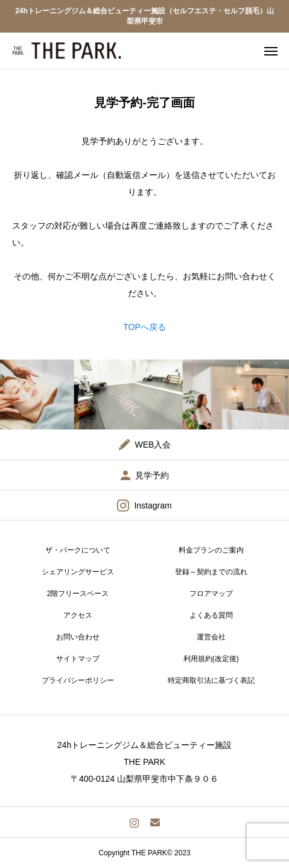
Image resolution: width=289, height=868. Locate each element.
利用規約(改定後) (211, 659)
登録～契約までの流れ (211, 572)
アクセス (78, 615)
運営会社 (211, 637)
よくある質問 (211, 615)
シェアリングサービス (78, 572)
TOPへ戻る (144, 327)
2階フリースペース (78, 594)
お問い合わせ (78, 637)
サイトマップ (78, 659)
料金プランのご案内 (211, 550)
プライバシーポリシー (78, 680)
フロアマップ (211, 594)
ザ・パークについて (78, 550)
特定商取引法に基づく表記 (211, 680)
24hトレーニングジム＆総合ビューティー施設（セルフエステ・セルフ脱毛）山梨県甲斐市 (144, 16)
